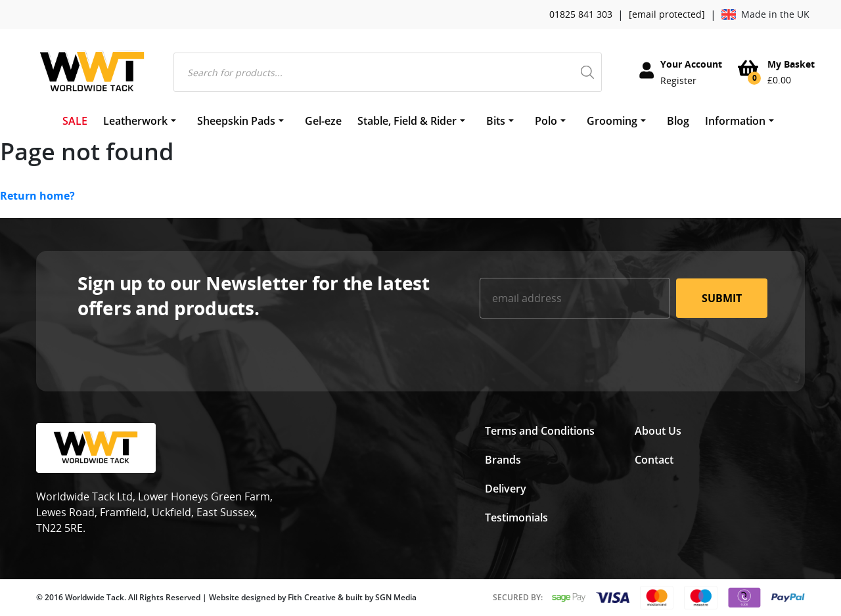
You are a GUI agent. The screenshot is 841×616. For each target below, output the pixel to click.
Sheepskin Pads (236, 121)
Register (678, 80)
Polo (546, 121)
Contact (654, 460)
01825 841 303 (581, 14)
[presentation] (580, 354)
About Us (658, 431)
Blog (678, 121)
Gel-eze (323, 121)
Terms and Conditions (540, 431)
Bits (496, 121)
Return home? (37, 196)
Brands (503, 460)
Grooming (612, 121)
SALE (75, 121)
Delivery (506, 489)
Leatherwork (135, 121)
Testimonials (516, 517)
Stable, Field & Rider (407, 121)
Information (735, 121)
